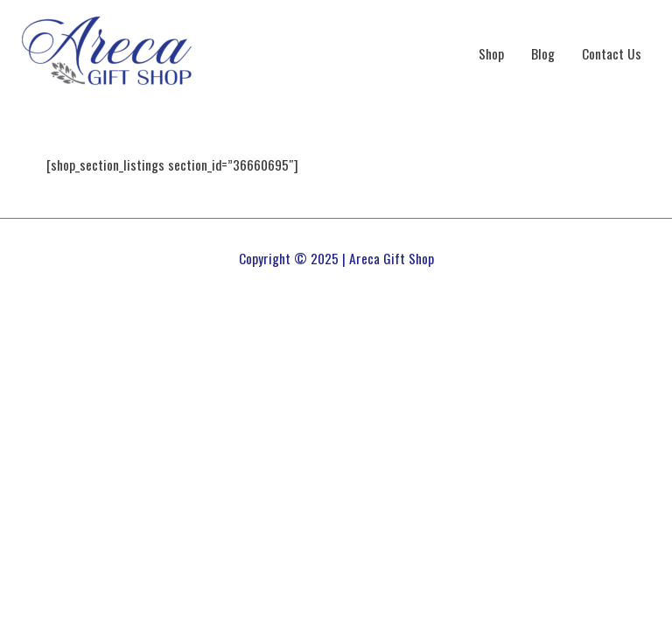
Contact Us (612, 53)
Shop (491, 53)
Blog (543, 53)
